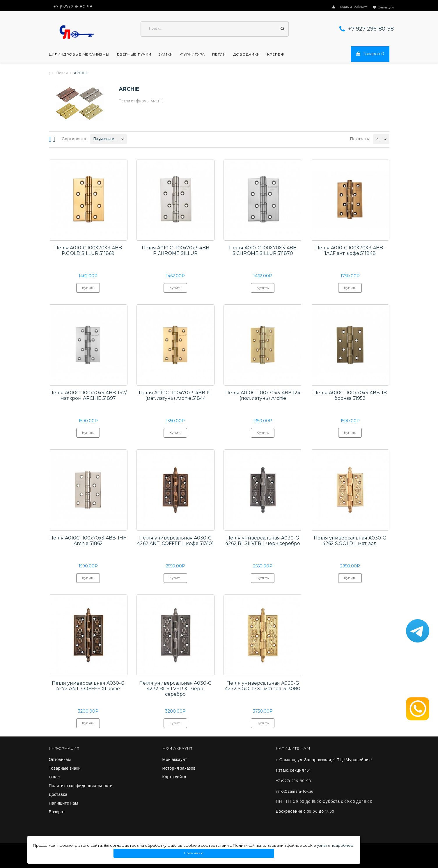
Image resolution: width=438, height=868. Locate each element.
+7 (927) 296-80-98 (294, 782)
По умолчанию (105, 139)
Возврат (57, 813)
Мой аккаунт (175, 761)
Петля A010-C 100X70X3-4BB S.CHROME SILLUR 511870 (263, 251)
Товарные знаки (65, 769)
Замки (166, 55)
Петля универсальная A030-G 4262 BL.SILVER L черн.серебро (263, 541)
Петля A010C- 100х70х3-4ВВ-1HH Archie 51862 (88, 541)
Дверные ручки (134, 55)
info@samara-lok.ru (295, 792)
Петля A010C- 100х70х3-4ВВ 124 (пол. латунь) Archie (263, 396)
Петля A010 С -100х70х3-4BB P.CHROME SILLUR (175, 251)
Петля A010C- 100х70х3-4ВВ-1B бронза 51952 (350, 396)
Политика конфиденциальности (81, 787)
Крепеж (276, 55)
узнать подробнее (335, 845)
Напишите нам (64, 804)
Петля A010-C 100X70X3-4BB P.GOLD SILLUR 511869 (88, 251)
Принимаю (194, 853)
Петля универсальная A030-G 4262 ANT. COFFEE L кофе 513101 (175, 541)
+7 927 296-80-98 (371, 29)
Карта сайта (174, 778)
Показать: (360, 140)
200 (378, 139)
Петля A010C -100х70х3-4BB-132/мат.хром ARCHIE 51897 (88, 396)
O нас (54, 778)
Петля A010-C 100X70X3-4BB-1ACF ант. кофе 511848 (350, 251)
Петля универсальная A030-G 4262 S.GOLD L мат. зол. (350, 541)
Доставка (58, 796)
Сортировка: (75, 140)
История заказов (179, 769)
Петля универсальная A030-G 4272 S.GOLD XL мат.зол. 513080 (263, 686)
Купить (88, 290)
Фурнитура (193, 55)
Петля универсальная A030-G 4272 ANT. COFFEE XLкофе (88, 686)
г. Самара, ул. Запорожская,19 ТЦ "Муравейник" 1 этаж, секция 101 (324, 766)
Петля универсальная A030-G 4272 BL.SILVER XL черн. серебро (175, 689)
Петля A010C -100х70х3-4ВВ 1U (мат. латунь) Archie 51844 (175, 396)
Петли (219, 55)
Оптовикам (60, 761)
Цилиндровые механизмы (79, 55)
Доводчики (247, 55)
